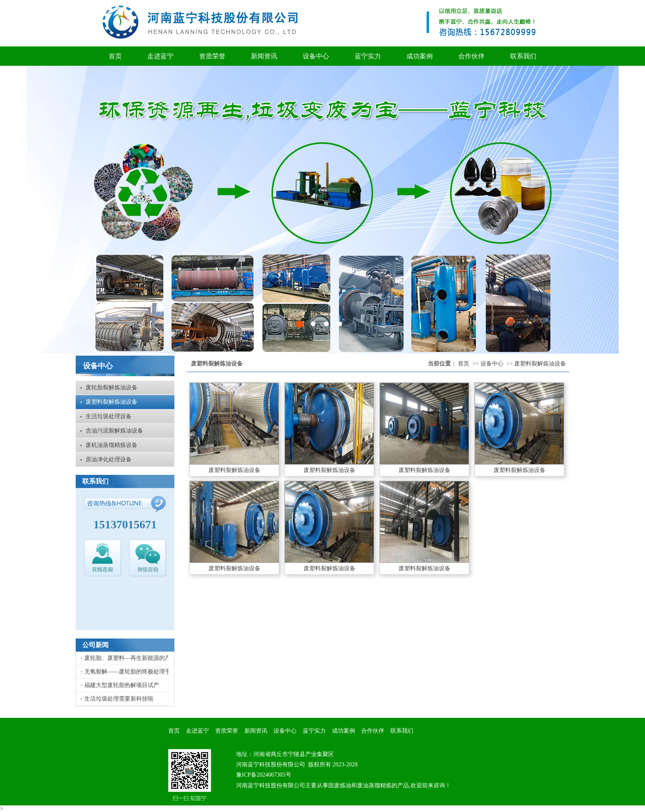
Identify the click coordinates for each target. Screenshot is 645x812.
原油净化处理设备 (109, 459)
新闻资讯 (264, 56)
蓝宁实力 (368, 56)
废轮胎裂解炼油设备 (111, 387)
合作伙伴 (471, 56)
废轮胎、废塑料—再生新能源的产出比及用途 (142, 658)
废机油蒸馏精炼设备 (111, 445)
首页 (115, 56)
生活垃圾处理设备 (109, 416)
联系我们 (523, 56)
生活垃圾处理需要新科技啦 (119, 699)
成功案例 (420, 56)
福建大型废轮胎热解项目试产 (122, 685)
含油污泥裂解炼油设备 (114, 431)
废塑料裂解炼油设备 (111, 402)
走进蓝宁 (160, 56)
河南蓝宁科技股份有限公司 (271, 765)
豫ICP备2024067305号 (264, 775)
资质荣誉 (212, 56)
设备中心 (316, 56)
